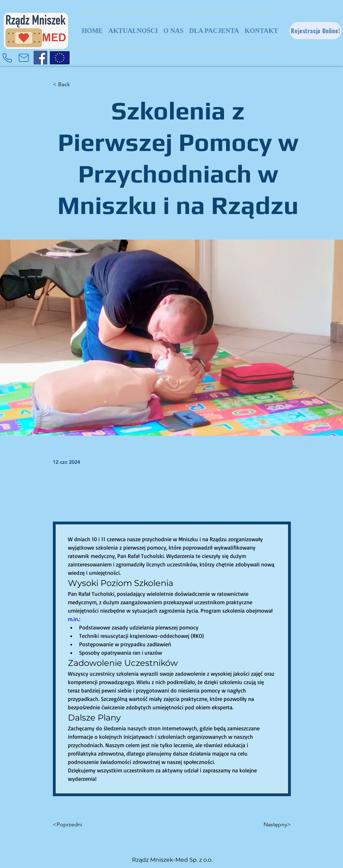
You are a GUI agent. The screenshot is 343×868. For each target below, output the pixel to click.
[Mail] (24, 58)
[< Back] (76, 85)
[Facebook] (40, 58)
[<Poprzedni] (76, 825)
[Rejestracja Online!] (316, 31)
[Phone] (7, 58)
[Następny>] (273, 825)
